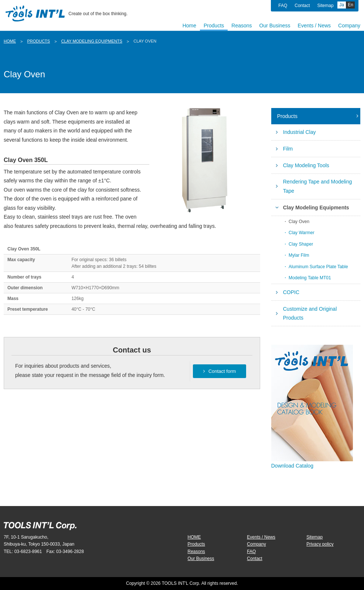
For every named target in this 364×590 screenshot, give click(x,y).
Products (38, 41)
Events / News (261, 537)
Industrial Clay (300, 132)
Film (288, 149)
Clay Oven (299, 222)
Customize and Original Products (310, 313)
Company (256, 544)
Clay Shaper (301, 244)
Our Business (201, 559)
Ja (342, 5)
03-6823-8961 (28, 552)
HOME (10, 41)
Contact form (220, 371)
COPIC (291, 292)
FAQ (283, 6)
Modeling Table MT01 (310, 278)
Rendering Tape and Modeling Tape (318, 186)
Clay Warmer (302, 233)
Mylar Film (299, 255)
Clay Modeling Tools (306, 165)
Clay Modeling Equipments (92, 41)
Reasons (196, 552)
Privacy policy (320, 544)
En (351, 5)
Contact (302, 6)
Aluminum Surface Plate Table (318, 267)
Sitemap (326, 6)
